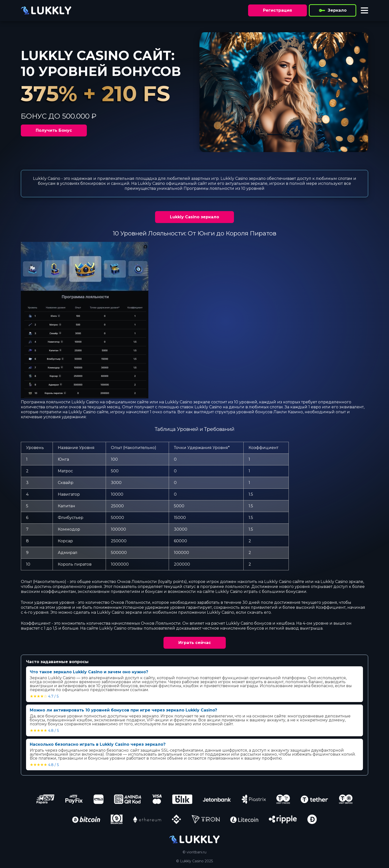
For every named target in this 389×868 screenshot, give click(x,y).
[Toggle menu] (364, 10)
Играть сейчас (195, 643)
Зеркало (333, 10)
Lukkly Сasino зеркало (194, 217)
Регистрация (277, 10)
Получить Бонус (54, 130)
